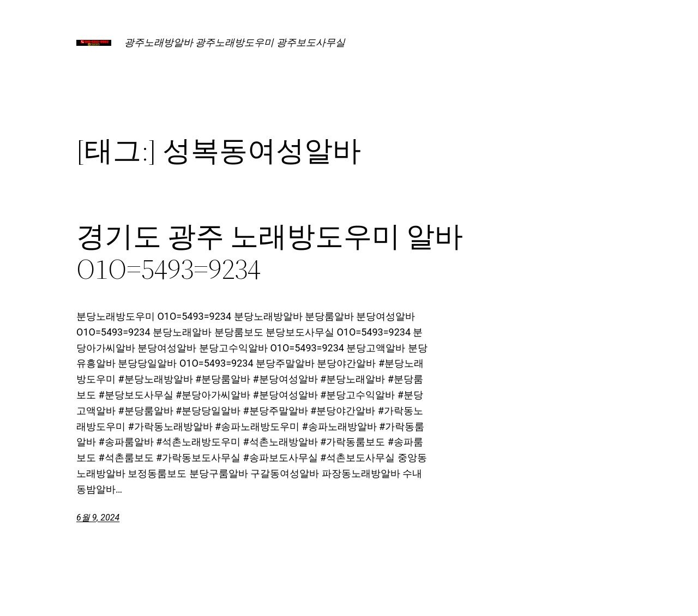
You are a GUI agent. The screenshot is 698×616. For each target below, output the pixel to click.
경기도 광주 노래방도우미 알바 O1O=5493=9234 (270, 253)
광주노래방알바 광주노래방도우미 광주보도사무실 (235, 42)
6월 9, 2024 (98, 518)
